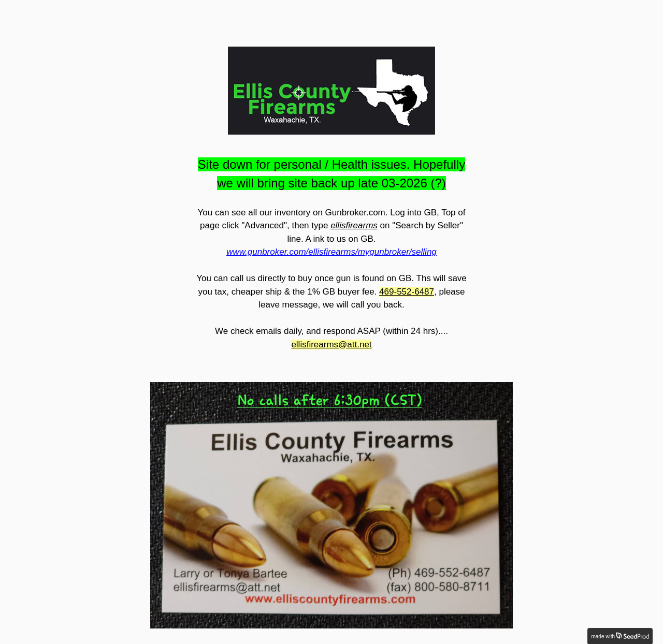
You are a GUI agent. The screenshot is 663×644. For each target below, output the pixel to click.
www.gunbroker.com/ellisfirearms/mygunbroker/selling (331, 252)
